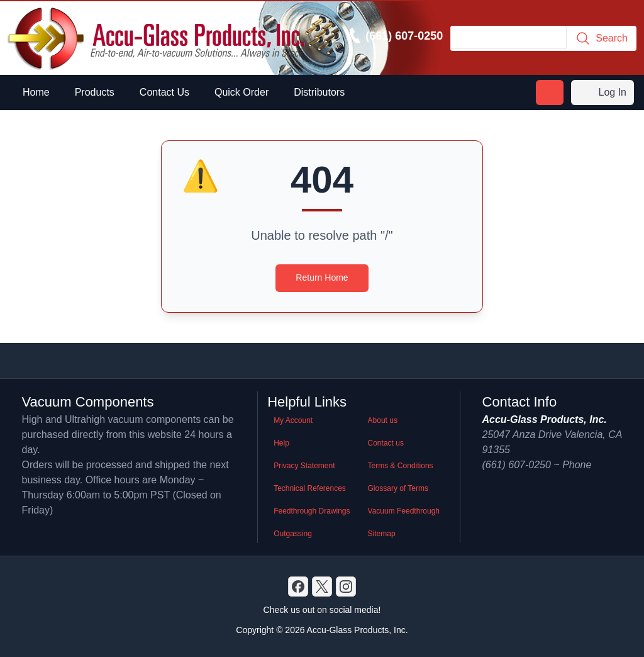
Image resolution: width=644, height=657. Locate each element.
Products (95, 92)
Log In (602, 93)
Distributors (319, 92)
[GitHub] (346, 587)
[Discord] (298, 587)
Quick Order (241, 92)
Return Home (322, 278)
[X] (322, 587)
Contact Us (164, 92)
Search (602, 38)
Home (36, 92)
